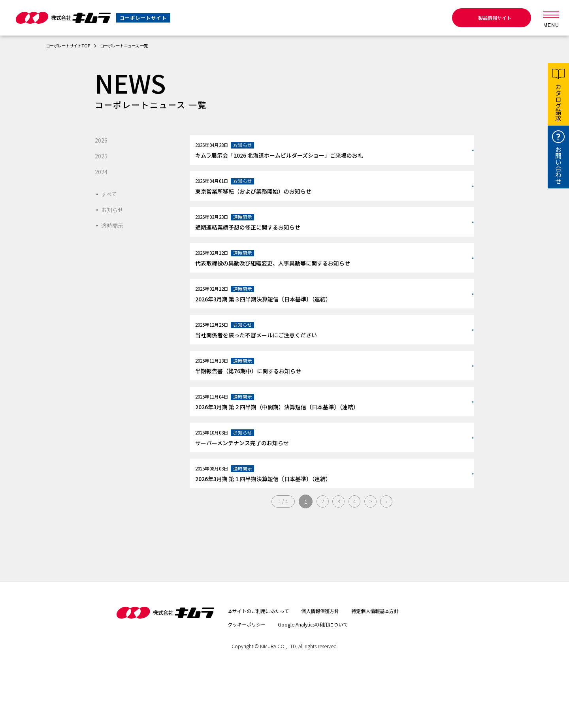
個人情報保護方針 (333, 662)
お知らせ (114, 209)
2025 (102, 156)
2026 (102, 140)
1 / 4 (279, 553)
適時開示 (114, 225)
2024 (102, 171)
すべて (110, 194)
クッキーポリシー (250, 675)
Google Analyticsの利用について (326, 675)
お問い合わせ (558, 165)
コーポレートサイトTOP (72, 45)
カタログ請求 (558, 102)
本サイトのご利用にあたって (263, 662)
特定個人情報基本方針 (396, 662)
